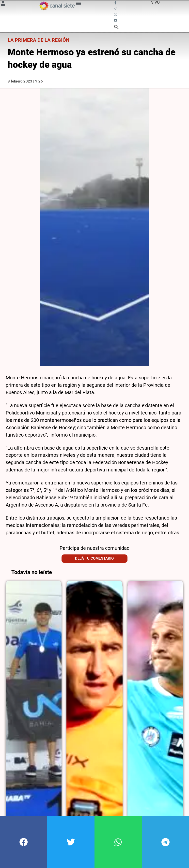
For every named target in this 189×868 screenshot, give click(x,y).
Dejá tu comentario (94, 551)
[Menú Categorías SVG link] (79, 4)
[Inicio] (57, 6)
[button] (24, 842)
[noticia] (34, 700)
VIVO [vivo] (155, 2)
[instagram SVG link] (116, 9)
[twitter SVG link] (116, 15)
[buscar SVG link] (116, 28)
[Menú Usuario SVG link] (3, 4)
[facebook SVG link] (116, 3)
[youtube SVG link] (116, 21)
